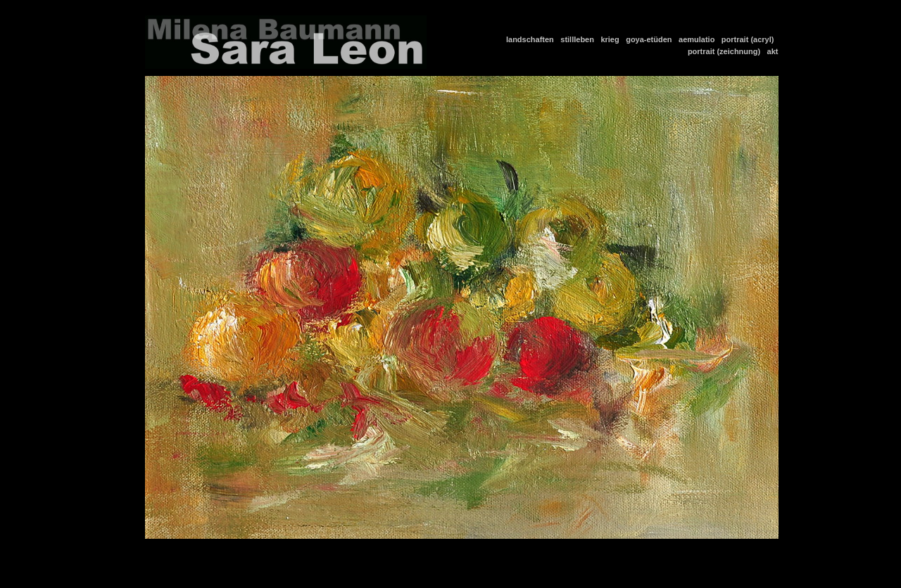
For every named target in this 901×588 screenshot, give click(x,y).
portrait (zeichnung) (726, 51)
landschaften (532, 39)
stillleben (579, 39)
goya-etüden (651, 39)
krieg (612, 39)
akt (773, 51)
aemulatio (699, 39)
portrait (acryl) (750, 39)
